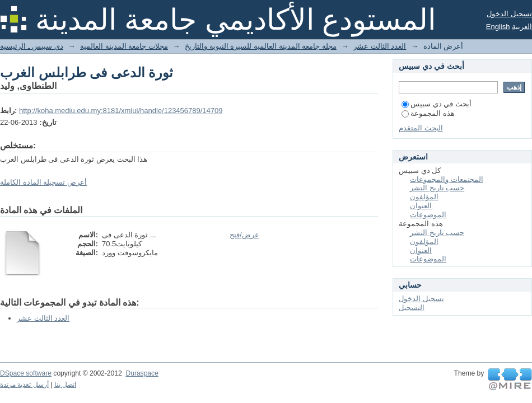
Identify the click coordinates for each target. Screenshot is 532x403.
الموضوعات (428, 215)
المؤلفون (424, 197)
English (498, 27)
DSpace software (26, 373)
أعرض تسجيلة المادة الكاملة (43, 182)
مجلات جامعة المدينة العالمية (124, 46)
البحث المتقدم (421, 128)
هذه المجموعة (428, 113)
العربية (522, 27)
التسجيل (412, 308)
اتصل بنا (65, 385)
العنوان (421, 206)
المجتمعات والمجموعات (447, 179)
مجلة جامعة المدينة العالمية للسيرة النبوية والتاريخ (261, 46)
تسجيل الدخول (509, 14)
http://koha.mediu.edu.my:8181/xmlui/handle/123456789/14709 (121, 111)
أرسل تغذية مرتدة (24, 385)
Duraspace (142, 373)
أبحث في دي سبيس (437, 104)
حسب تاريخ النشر (437, 188)
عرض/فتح (244, 235)
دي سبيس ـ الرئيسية (32, 46)
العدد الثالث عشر (380, 46)
